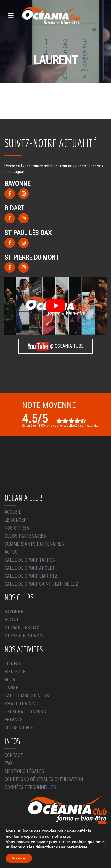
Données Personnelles (30, 787)
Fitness (13, 664)
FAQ (8, 763)
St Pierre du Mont (25, 636)
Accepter (19, 858)
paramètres (77, 847)
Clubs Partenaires (25, 536)
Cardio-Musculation (27, 696)
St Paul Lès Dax (22, 628)
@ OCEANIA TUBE (55, 346)
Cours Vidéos (19, 728)
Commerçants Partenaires (34, 544)
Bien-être (15, 672)
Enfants (14, 720)
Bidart (12, 620)
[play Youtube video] (55, 306)
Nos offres (17, 528)
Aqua (10, 680)
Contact (14, 755)
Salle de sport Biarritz (31, 576)
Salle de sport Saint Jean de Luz (41, 584)
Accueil (13, 512)
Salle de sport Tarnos (30, 560)
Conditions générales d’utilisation (44, 779)
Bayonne (14, 612)
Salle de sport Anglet (30, 568)
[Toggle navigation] (11, 16)
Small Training (21, 704)
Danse (11, 688)
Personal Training (25, 712)
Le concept (17, 520)
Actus (11, 552)
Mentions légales (24, 771)
